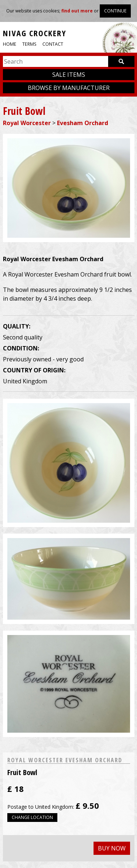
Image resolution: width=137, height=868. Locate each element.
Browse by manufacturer (69, 88)
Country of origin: (34, 370)
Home (10, 44)
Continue (115, 11)
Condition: (21, 348)
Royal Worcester (27, 123)
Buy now (112, 848)
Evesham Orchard (83, 123)
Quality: (17, 326)
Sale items (69, 75)
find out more (77, 11)
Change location (32, 817)
